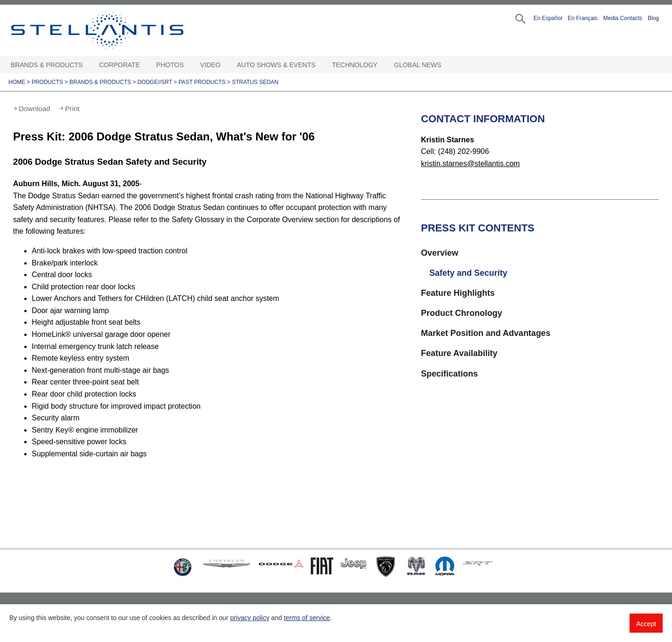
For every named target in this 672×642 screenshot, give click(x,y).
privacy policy (250, 618)
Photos (170, 65)
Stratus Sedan (255, 82)
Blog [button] (653, 18)
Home (17, 82)
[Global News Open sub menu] (446, 65)
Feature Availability (459, 353)
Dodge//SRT (154, 82)
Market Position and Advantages (486, 333)
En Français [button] (583, 18)
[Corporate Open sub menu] (145, 65)
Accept (646, 624)
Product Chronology (462, 313)
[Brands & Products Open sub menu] (87, 65)
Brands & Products (47, 65)
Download (35, 108)
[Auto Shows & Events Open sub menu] (320, 65)
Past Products (202, 82)
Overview (440, 253)
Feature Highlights (458, 293)
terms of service (307, 618)
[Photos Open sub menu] (189, 65)
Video (210, 65)
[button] (520, 18)
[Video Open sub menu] (225, 65)
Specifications (449, 374)
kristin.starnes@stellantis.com (470, 164)
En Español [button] (548, 18)
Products (47, 82)
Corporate (119, 65)
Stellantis (119, 30)
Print (72, 108)
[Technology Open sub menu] (382, 65)
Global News (417, 65)
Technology (355, 65)
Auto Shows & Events (276, 65)
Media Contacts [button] (623, 18)
